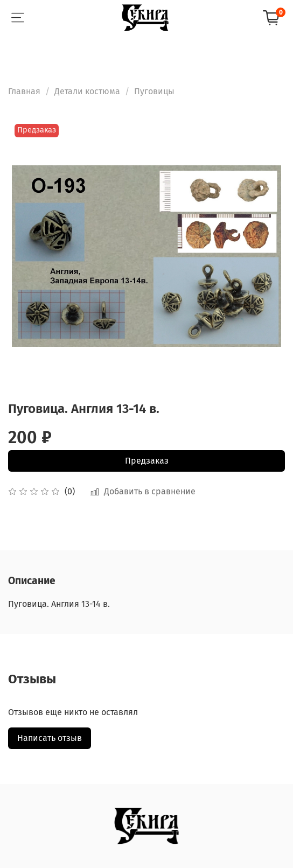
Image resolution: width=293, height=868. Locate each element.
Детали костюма (87, 91)
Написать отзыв (50, 738)
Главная (24, 91)
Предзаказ (147, 461)
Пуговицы (154, 91)
